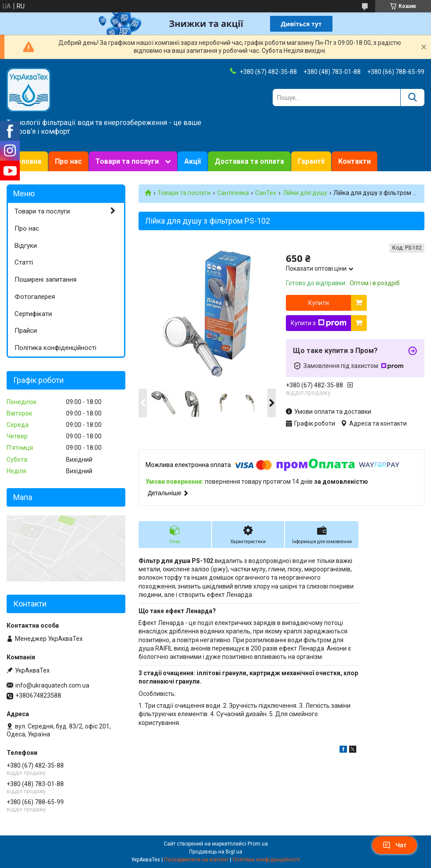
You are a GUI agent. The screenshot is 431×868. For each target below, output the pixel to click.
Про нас (68, 161)
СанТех (266, 193)
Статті (24, 262)
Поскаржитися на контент (196, 860)
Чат (394, 845)
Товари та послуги (127, 161)
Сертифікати (33, 314)
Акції (193, 161)
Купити (319, 303)
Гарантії (311, 161)
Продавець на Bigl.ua (216, 852)
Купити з (319, 323)
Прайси (26, 331)
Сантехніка (233, 193)
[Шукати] (412, 97)
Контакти (354, 161)
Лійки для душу (305, 193)
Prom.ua (258, 844)
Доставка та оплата (249, 161)
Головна (27, 161)
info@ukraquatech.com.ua (52, 685)
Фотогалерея (35, 297)
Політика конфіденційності (55, 348)
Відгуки (26, 246)
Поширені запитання (46, 280)
